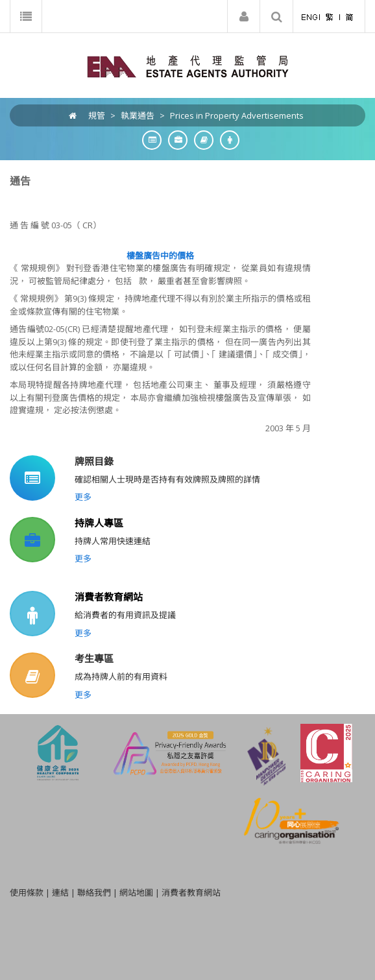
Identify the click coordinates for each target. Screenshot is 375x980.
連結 (60, 892)
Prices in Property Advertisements (237, 115)
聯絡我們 (94, 892)
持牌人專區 (99, 523)
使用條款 (27, 892)
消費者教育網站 (109, 597)
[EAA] (188, 66)
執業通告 (138, 115)
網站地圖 (136, 892)
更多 (83, 497)
